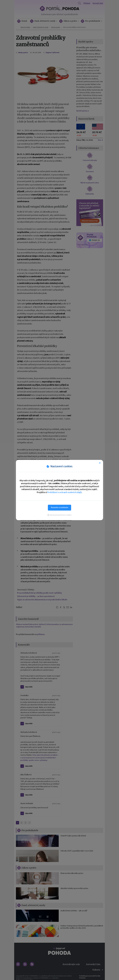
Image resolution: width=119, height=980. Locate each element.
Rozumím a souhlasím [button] (60, 507)
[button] (59, 515)
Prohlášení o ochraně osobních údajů (64, 492)
